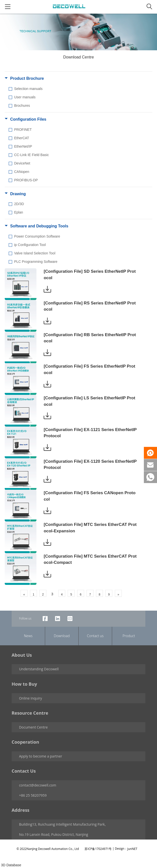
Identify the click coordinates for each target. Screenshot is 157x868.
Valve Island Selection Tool (35, 253)
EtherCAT (22, 138)
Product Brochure (27, 78)
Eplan (19, 212)
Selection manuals (28, 89)
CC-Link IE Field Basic (31, 155)
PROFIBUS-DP (26, 180)
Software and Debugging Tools (39, 226)
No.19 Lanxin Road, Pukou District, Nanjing (54, 834)
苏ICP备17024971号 (98, 849)
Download (62, 636)
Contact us (95, 636)
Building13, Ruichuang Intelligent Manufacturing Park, (62, 824)
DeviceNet (22, 163)
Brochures (22, 106)
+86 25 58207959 (33, 795)
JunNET (132, 849)
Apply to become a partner (41, 756)
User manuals (25, 97)
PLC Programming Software (36, 262)
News (28, 636)
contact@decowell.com (38, 785)
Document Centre (33, 727)
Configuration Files (28, 119)
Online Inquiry (31, 698)
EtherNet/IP (23, 146)
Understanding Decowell (39, 669)
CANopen (22, 172)
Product (129, 636)
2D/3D (19, 204)
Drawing (18, 194)
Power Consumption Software (37, 236)
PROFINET (23, 130)
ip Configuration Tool (30, 245)
